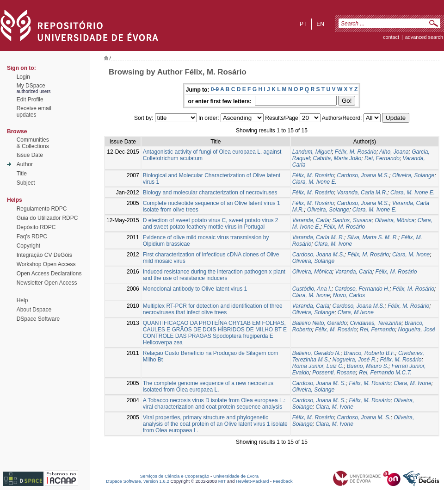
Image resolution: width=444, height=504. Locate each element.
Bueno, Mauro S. (368, 366)
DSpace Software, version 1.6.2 (138, 481)
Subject (26, 183)
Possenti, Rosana (334, 373)
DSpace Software (38, 319)
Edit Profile (30, 100)
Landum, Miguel (312, 152)
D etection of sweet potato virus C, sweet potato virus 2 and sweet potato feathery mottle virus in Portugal (211, 224)
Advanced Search (424, 37)
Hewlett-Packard (252, 481)
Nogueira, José (417, 330)
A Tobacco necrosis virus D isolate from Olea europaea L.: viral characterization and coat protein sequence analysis (214, 404)
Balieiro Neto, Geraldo (320, 323)
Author (25, 164)
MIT (222, 481)
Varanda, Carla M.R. (362, 193)
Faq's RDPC (32, 236)
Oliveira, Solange (413, 175)
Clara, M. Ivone (333, 244)
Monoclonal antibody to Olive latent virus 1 (195, 289)
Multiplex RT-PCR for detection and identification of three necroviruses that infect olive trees (213, 309)
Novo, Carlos (349, 295)
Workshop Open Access (46, 264)
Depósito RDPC (36, 227)
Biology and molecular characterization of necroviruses (210, 193)
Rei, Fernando (382, 158)
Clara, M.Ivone (356, 312)
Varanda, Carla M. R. (318, 237)
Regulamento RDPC (42, 209)
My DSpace (31, 86)
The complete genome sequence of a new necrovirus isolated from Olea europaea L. (208, 386)
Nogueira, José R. (355, 360)
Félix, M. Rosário (356, 152)
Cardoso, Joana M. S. (319, 383)
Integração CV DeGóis (44, 255)
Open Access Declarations (49, 274)
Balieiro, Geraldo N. (317, 353)
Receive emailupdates (34, 112)
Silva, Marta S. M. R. (373, 237)
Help (22, 300)
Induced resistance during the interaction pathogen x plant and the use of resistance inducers (214, 275)
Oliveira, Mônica (395, 220)
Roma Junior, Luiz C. (318, 366)
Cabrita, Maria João (337, 158)
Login (23, 77)
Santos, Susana (352, 220)
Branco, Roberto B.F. (369, 353)
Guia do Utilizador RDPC (47, 218)
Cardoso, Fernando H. (362, 289)
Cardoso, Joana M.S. (363, 175)
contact (391, 37)
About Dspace (34, 310)
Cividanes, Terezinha (376, 323)
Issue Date (30, 155)
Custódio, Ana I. (312, 289)
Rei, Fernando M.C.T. (385, 373)
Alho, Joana (394, 152)
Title (22, 174)
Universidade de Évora (236, 476)
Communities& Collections (33, 143)
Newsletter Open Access (47, 283)
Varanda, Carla (311, 220)
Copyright (28, 246)
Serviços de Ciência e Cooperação (175, 476)
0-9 (215, 89)
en (320, 24)
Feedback (283, 481)
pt (303, 24)
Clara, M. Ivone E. (314, 182)
